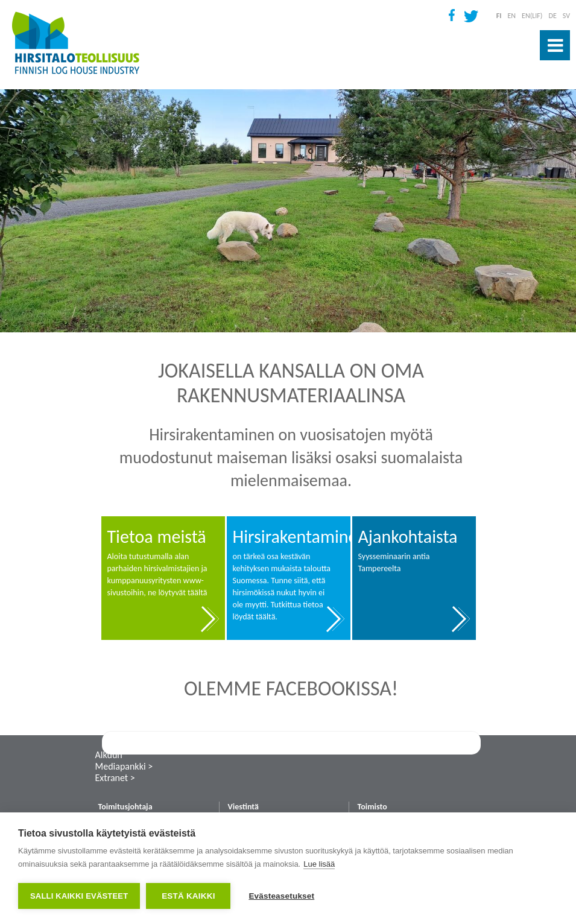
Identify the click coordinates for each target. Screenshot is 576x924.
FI (499, 16)
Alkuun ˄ (112, 755)
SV (566, 16)
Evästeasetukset (281, 896)
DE (553, 16)
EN (511, 16)
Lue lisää (319, 864)
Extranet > (115, 778)
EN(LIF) (532, 16)
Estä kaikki (188, 896)
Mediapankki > (124, 766)
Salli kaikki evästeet (79, 896)
